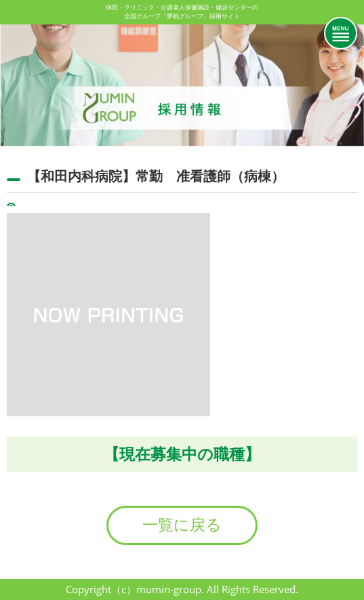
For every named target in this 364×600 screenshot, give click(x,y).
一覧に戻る (182, 525)
